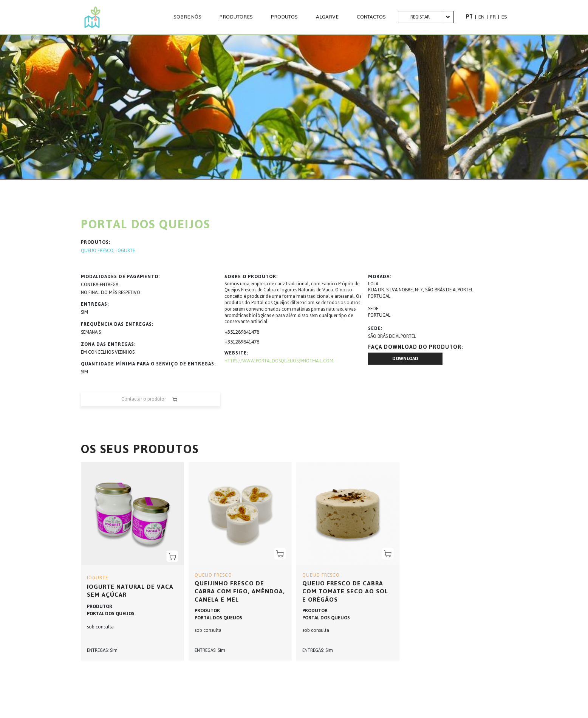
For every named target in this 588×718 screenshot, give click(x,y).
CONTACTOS (371, 17)
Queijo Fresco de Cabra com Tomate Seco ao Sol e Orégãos (345, 591)
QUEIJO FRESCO (97, 251)
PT (469, 17)
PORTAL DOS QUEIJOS (111, 614)
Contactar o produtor (150, 399)
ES (504, 17)
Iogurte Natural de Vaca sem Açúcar (130, 591)
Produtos (284, 17)
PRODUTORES (236, 17)
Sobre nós (187, 17)
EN (481, 17)
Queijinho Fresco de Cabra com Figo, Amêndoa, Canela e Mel (240, 591)
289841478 (247, 332)
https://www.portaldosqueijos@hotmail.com (279, 361)
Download (405, 359)
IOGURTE (126, 251)
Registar (420, 17)
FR (493, 17)
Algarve (327, 17)
